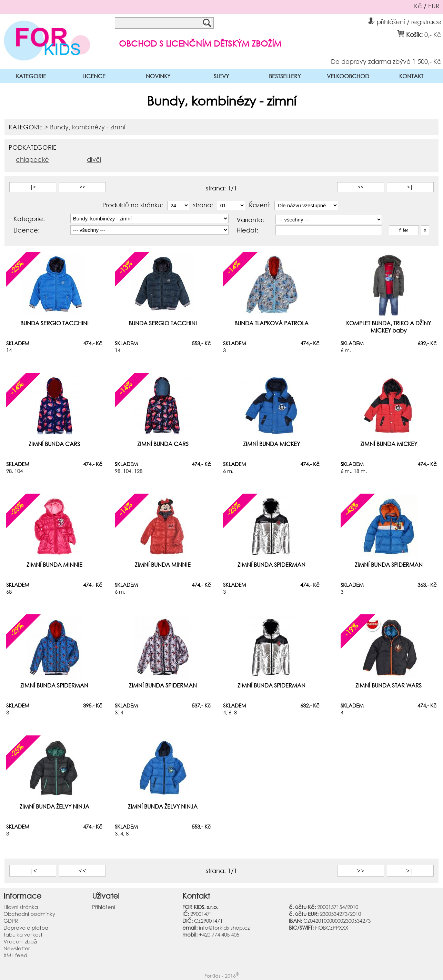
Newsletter (17, 948)
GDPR (11, 921)
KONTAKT (411, 76)
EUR (434, 6)
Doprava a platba (26, 928)
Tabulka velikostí (23, 934)
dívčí (94, 159)
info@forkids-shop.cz (224, 928)
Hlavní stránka (21, 907)
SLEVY (221, 76)
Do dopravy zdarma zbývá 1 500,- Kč (386, 61)
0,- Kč (433, 34)
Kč (418, 6)
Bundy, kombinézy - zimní (88, 127)
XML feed (15, 955)
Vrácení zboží (20, 941)
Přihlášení (104, 907)
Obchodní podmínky (29, 914)
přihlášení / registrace (405, 21)
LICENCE (94, 76)
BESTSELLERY (285, 76)
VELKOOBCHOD (348, 76)
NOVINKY (158, 76)
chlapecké (32, 159)
